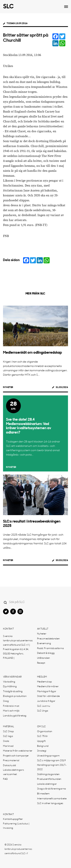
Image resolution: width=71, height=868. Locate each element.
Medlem (42, 677)
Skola (6, 741)
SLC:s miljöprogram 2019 (51, 761)
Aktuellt (43, 629)
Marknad (8, 746)
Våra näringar (12, 677)
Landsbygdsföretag (15, 716)
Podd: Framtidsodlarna (51, 648)
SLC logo (8, 736)
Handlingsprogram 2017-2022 (52, 767)
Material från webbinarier (18, 751)
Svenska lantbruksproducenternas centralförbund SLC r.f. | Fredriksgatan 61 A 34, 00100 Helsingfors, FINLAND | (18, 647)
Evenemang (44, 644)
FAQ (5, 779)
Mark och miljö (11, 711)
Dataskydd (10, 766)
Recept (41, 663)
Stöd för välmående (48, 696)
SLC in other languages (50, 803)
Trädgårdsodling (13, 692)
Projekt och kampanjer (16, 756)
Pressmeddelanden (48, 639)
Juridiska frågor (46, 701)
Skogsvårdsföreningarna (52, 789)
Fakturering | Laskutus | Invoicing (16, 826)
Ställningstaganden (48, 774)
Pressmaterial (11, 761)
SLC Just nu (44, 706)
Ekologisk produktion (15, 696)
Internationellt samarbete (52, 799)
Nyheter (8, 387)
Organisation (45, 732)
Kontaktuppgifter (13, 819)
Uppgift (41, 741)
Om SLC (42, 727)
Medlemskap (45, 682)
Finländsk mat (11, 706)
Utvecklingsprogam (48, 756)
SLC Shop (8, 732)
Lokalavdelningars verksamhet (14, 772)
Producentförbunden (49, 779)
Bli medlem (43, 794)
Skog (6, 701)
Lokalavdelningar (47, 784)
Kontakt (9, 629)
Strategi (42, 751)
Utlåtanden (44, 658)
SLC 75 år (43, 736)
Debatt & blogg (46, 653)
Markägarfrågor (47, 692)
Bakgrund (43, 746)
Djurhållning (10, 687)
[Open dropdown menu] (66, 7)
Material (9, 727)
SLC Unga (43, 711)
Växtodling (9, 682)
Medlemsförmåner (48, 687)
